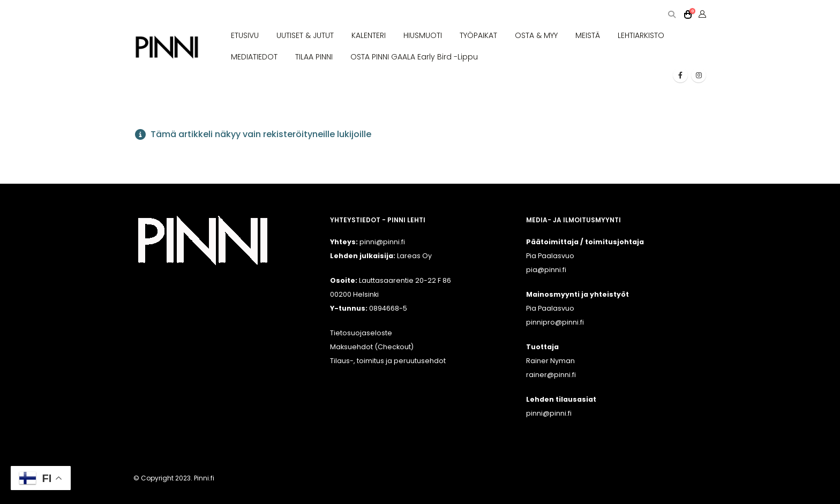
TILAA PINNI (314, 57)
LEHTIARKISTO (641, 35)
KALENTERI (369, 35)
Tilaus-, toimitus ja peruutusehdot (388, 361)
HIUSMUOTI (423, 35)
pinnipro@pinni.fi (555, 322)
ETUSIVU (245, 35)
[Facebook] (680, 75)
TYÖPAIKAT (478, 35)
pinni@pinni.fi (549, 413)
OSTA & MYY (536, 35)
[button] (672, 15)
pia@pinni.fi (546, 270)
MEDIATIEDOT (254, 57)
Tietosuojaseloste (361, 333)
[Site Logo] (167, 47)
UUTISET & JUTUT (305, 35)
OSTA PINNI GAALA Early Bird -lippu (414, 57)
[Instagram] (699, 75)
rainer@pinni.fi (551, 375)
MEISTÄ (588, 35)
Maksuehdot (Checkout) (372, 347)
